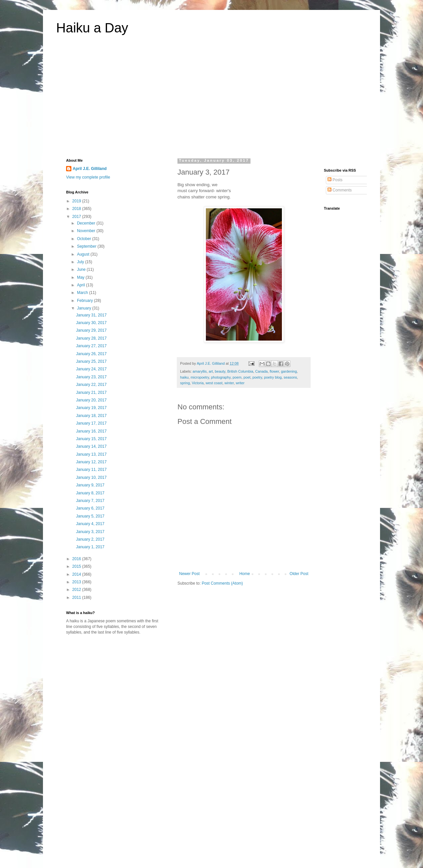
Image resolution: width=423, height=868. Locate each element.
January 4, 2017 (90, 524)
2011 (77, 598)
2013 (77, 582)
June (82, 269)
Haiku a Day (92, 28)
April (81, 285)
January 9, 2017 (90, 485)
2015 (77, 566)
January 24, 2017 (91, 369)
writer (240, 383)
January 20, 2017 (91, 400)
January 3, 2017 (90, 532)
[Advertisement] (211, 101)
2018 (77, 209)
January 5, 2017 (90, 516)
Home (245, 574)
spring (185, 383)
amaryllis (200, 371)
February (85, 301)
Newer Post (189, 574)
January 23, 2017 (91, 377)
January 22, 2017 (91, 385)
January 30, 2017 (91, 323)
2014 (77, 574)
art (211, 371)
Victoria (198, 383)
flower (274, 371)
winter (229, 383)
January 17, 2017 (91, 423)
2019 (77, 201)
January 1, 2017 (90, 547)
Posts (335, 180)
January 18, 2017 (91, 416)
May (81, 277)
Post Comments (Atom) (222, 583)
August (84, 254)
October (85, 239)
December (87, 223)
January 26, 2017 (91, 354)
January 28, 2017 (91, 338)
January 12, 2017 (91, 462)
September (87, 246)
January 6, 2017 (90, 508)
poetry (257, 377)
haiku (184, 377)
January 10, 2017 (91, 477)
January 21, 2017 (91, 393)
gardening (289, 371)
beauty (220, 371)
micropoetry (200, 377)
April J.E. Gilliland (90, 169)
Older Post (299, 574)
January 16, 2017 (91, 431)
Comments (340, 190)
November (87, 231)
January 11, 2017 (91, 470)
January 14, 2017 (91, 446)
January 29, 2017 (91, 330)
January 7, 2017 (90, 501)
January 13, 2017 (91, 454)
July (81, 262)
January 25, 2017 (91, 361)
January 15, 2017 (91, 439)
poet (247, 377)
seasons (290, 377)
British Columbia (240, 371)
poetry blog (273, 377)
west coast (214, 383)
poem (237, 377)
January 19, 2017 (91, 408)
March (83, 293)
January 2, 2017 (90, 539)
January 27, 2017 (91, 346)
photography (221, 377)
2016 (77, 559)
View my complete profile (88, 177)
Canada (261, 371)
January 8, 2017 (90, 493)
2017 (77, 217)
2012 (77, 590)
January (85, 308)
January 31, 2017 (91, 315)
